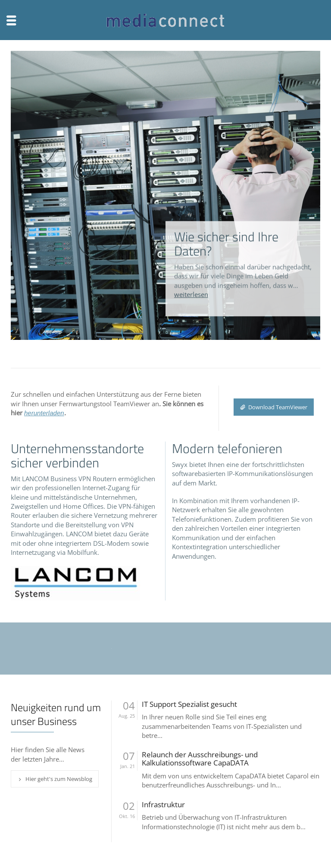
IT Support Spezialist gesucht (189, 705)
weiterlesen (191, 283)
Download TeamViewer (274, 407)
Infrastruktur (163, 805)
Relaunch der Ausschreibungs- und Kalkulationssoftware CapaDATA (200, 759)
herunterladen (44, 413)
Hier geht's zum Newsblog (55, 779)
